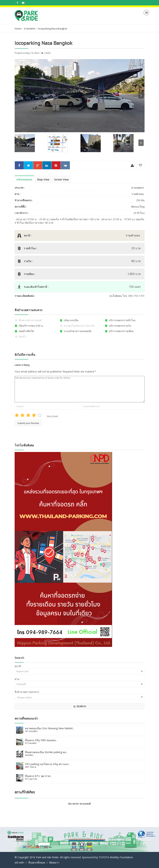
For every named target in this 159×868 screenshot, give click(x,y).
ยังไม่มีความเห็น (25, 355)
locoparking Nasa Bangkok (53, 29)
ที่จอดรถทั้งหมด (37, 862)
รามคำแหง (138, 194)
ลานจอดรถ (30, 29)
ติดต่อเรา (54, 862)
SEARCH (80, 706)
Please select (80, 697)
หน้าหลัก (19, 862)
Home (18, 29)
